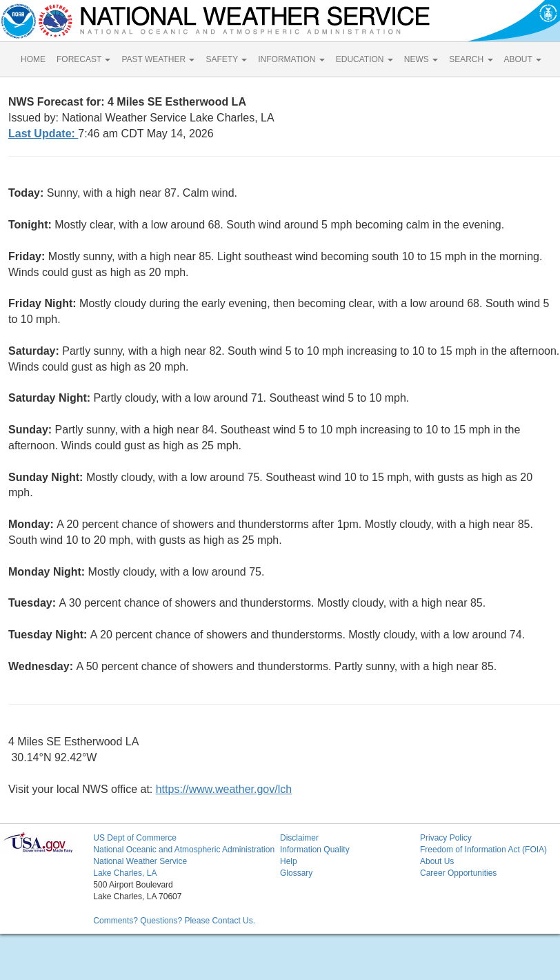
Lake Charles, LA (125, 873)
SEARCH (471, 59)
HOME (33, 59)
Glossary (296, 873)
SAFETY (226, 59)
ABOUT (523, 59)
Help (289, 861)
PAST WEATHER (158, 59)
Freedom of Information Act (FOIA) (483, 850)
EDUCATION (364, 59)
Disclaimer (299, 838)
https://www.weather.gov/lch (224, 789)
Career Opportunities (458, 873)
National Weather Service (140, 861)
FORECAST (83, 59)
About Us (437, 861)
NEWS (421, 59)
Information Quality (315, 850)
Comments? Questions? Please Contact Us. (174, 921)
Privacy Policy (446, 838)
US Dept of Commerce (135, 838)
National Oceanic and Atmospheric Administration (184, 850)
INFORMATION (291, 59)
